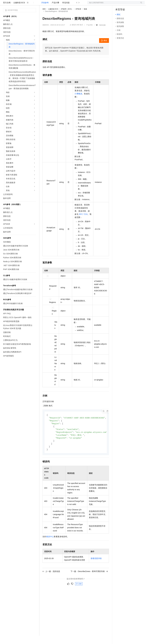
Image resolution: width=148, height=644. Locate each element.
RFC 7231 (83, 223)
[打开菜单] (4, 4)
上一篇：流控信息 (51, 581)
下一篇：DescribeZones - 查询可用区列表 (89, 581)
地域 (85, 17)
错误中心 (50, 547)
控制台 (125, 4)
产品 (34, 4)
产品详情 (89, 33)
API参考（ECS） (67, 17)
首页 (44, 17)
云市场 (64, 4)
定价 (57, 4)
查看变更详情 (96, 568)
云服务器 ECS (19, 11)
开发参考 (45, 11)
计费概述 (78, 102)
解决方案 (42, 4)
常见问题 (66, 11)
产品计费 (55, 11)
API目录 (78, 17)
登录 (140, 4)
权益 (50, 4)
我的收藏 (102, 33)
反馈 (79, 594)
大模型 (27, 4)
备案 (118, 4)
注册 (131, 4)
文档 (113, 4)
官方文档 (7, 11)
